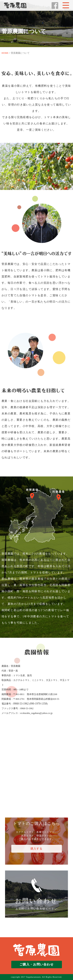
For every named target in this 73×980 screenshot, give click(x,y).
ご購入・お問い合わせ (37, 964)
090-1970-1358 (38, 704)
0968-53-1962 (21, 704)
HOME (5, 53)
